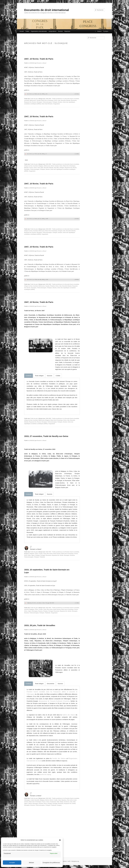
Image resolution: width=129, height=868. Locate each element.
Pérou (45, 804)
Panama (40, 611)
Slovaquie (39, 102)
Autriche (26, 609)
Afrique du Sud (28, 166)
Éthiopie (26, 168)
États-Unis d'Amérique (47, 100)
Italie (42, 168)
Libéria (30, 804)
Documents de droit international (47, 10)
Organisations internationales (39, 31)
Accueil (22, 31)
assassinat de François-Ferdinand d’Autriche (55, 701)
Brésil (52, 166)
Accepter (12, 863)
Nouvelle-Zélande (66, 100)
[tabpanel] (52, 395)
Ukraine (60, 102)
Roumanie (74, 100)
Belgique (41, 166)
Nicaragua (35, 611)
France (31, 168)
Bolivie (47, 800)
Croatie (41, 554)
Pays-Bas (56, 168)
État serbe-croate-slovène (54, 554)
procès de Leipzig (45, 774)
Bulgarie (48, 420)
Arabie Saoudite (35, 800)
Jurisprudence (53, 31)
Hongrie (60, 231)
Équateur (64, 800)
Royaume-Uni (28, 102)
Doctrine (60, 31)
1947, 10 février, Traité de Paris (39, 59)
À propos (106, 31)
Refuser (32, 863)
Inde (59, 100)
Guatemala (53, 802)
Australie (27, 100)
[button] (60, 840)
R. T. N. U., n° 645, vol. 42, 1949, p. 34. (53, 94)
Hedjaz (62, 802)
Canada (38, 100)
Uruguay (59, 805)
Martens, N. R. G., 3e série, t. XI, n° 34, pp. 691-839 (53, 603)
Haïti (58, 802)
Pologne (62, 168)
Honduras (67, 802)
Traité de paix (34, 99)
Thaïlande (42, 557)
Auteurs (99, 31)
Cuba (45, 554)
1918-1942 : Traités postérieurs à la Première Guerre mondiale (62, 552)
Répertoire (67, 31)
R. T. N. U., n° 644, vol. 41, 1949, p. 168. (53, 219)
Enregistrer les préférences (51, 863)
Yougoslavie (56, 104)
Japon (33, 555)
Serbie (62, 555)
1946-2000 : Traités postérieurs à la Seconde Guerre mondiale (62, 99)
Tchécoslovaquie (47, 102)
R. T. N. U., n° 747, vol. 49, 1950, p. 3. (53, 154)
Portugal (43, 555)
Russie (34, 102)
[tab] (29, 376)
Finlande (52, 286)
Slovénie (72, 555)
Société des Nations (59, 758)
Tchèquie (55, 102)
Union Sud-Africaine (47, 104)
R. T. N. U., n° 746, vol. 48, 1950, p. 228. (53, 280)
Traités (27, 31)
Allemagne (27, 800)
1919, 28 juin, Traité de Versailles (40, 625)
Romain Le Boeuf (42, 63)
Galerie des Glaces (69, 715)
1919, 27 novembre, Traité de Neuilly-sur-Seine (46, 436)
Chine (61, 166)
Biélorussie (33, 100)
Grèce (56, 100)
